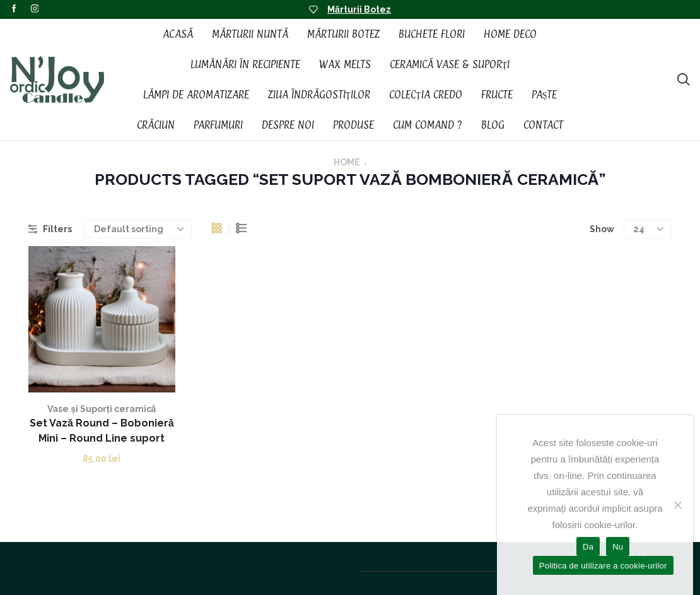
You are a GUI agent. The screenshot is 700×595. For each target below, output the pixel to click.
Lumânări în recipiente (245, 64)
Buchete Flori (432, 34)
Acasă (178, 34)
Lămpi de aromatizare (196, 95)
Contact (543, 125)
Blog (493, 125)
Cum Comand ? (428, 125)
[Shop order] (138, 229)
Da (588, 547)
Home (347, 162)
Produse (353, 125)
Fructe (497, 95)
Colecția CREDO (426, 95)
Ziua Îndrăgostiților (319, 95)
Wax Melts (345, 64)
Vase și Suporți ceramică (102, 409)
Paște (545, 95)
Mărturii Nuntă (250, 34)
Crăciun (156, 125)
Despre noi (288, 125)
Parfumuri (218, 125)
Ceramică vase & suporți (450, 64)
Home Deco (510, 34)
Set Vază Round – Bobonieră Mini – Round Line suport (102, 431)
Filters (50, 229)
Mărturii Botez (359, 9)
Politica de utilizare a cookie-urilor (603, 566)
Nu (618, 547)
